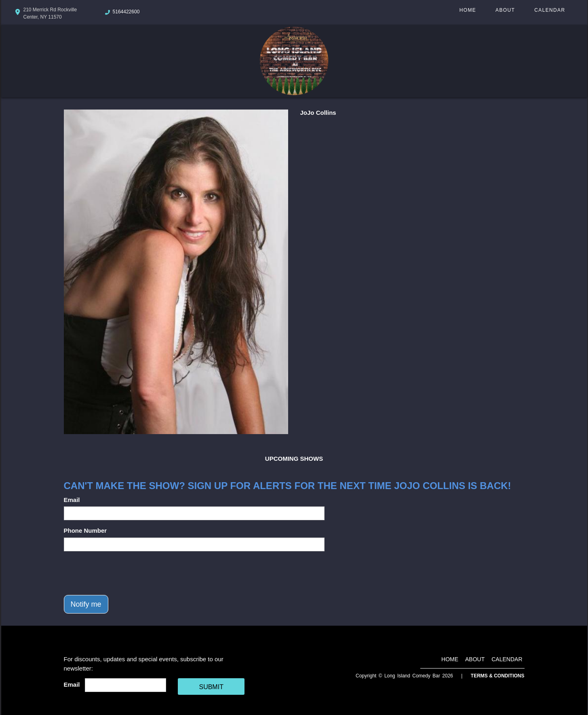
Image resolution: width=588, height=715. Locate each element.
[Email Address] (125, 685)
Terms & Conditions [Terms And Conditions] (498, 676)
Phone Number (85, 530)
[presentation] (125, 573)
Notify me (86, 604)
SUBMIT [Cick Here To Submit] (211, 687)
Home (468, 10)
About (505, 10)
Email (72, 500)
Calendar (550, 10)
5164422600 (126, 12)
